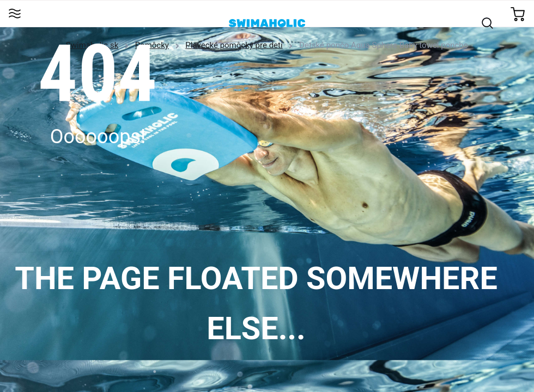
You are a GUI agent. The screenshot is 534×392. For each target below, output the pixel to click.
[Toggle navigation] (14, 14)
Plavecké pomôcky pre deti (234, 45)
